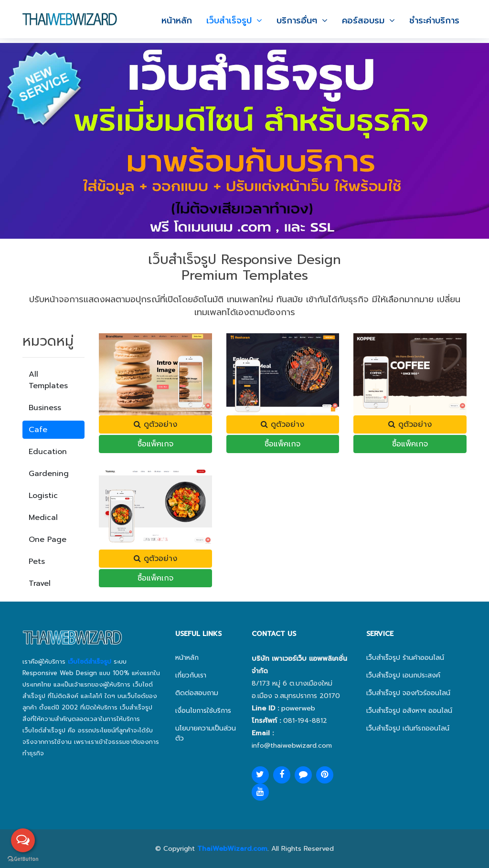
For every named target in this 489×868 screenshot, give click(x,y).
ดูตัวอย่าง (155, 424)
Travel (40, 583)
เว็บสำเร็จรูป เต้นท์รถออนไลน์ (408, 728)
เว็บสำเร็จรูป (229, 21)
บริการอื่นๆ (297, 21)
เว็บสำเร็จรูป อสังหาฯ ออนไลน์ (409, 711)
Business (45, 408)
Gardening (49, 474)
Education (48, 452)
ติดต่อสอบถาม (197, 693)
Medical (43, 518)
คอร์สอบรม (363, 21)
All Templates (48, 380)
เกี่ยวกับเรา (191, 675)
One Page (48, 540)
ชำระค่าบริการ (434, 21)
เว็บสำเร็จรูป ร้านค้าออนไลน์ (405, 658)
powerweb (298, 708)
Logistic (43, 496)
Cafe (38, 430)
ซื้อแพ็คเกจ (155, 444)
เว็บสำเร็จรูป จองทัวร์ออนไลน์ (408, 693)
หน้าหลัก (177, 21)
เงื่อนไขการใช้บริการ (203, 711)
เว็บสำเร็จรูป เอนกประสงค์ (403, 675)
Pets (37, 561)
